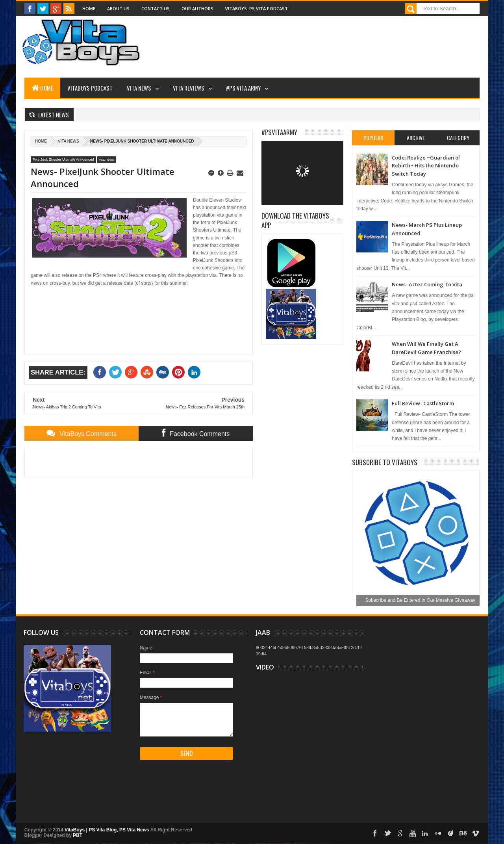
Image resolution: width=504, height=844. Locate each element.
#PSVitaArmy (279, 132)
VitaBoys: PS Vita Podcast (257, 8)
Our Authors (197, 8)
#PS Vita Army (243, 88)
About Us (118, 8)
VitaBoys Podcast (90, 88)
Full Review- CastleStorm (423, 403)
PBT (78, 835)
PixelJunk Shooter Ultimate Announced (63, 160)
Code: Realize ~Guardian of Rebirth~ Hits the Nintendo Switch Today (426, 166)
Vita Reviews (189, 88)
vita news (69, 141)
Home (89, 8)
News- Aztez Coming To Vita (427, 284)
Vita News (139, 88)
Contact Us (156, 8)
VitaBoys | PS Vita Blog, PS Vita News (107, 830)
